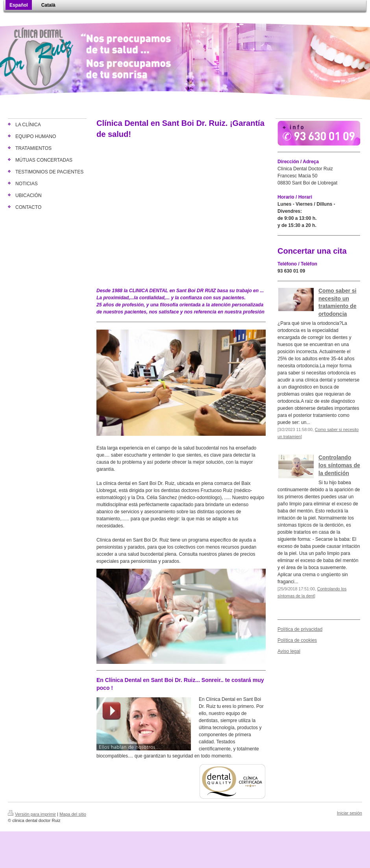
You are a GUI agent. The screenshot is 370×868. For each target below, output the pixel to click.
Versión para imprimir (32, 814)
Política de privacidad (300, 629)
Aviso (283, 651)
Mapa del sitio (73, 814)
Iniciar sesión (350, 813)
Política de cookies (297, 640)
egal (296, 651)
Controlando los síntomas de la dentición (339, 465)
